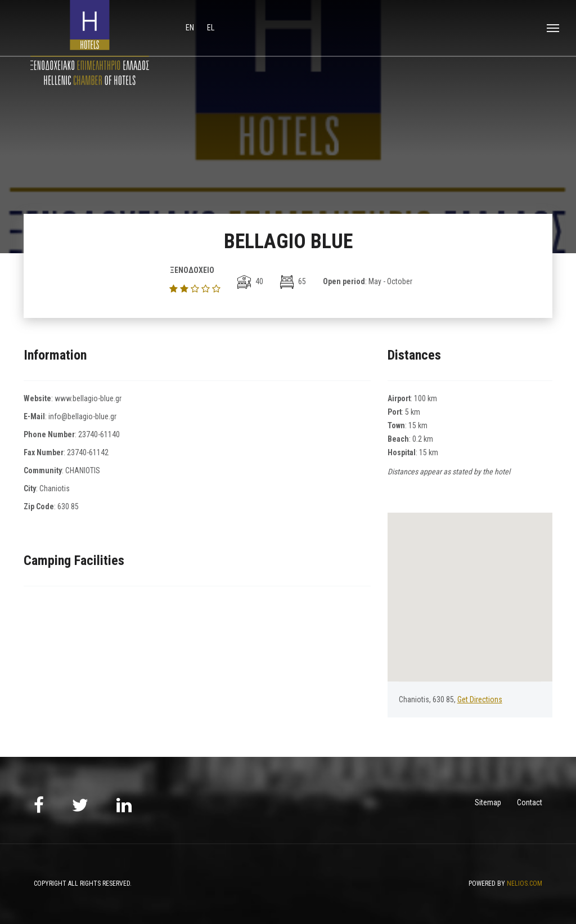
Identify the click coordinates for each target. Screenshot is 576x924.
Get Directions (480, 699)
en (191, 28)
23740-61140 (99, 434)
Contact (530, 802)
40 (250, 281)
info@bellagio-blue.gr (82, 416)
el (211, 28)
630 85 (68, 506)
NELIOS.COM (525, 883)
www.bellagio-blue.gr (88, 398)
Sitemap (488, 802)
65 (293, 281)
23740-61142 (88, 452)
